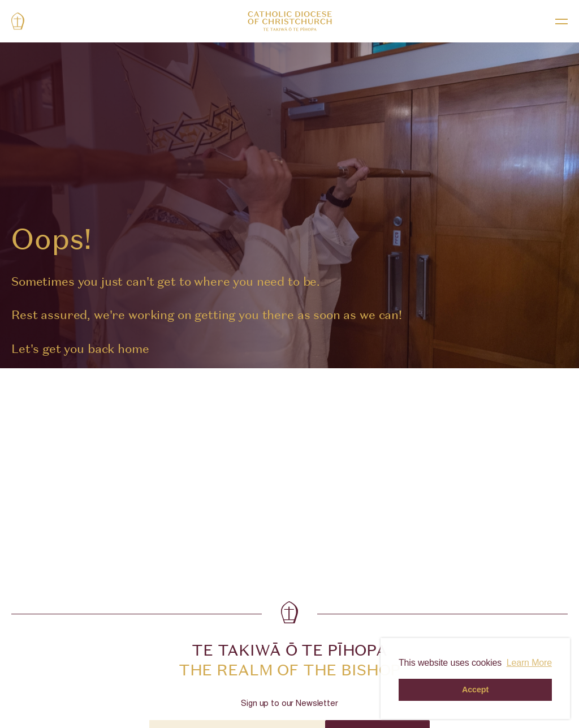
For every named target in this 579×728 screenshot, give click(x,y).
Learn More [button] (529, 663)
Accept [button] (475, 690)
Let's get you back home (80, 349)
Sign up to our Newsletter (289, 704)
